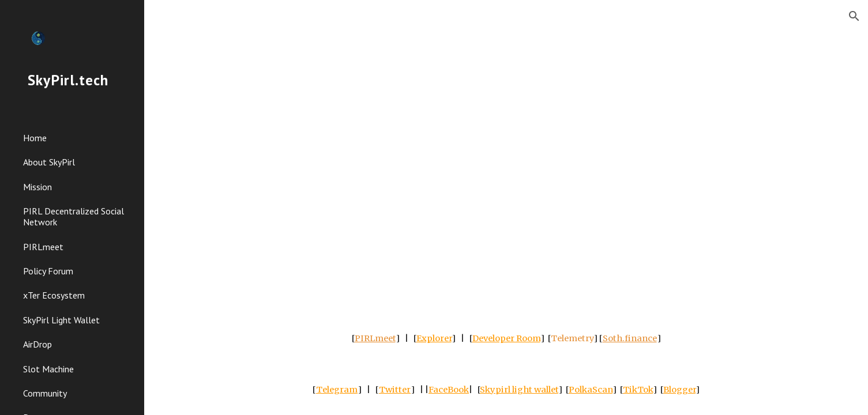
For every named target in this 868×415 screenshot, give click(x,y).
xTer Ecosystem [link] (54, 295)
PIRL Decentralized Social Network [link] (74, 216)
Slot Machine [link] (48, 369)
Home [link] (35, 138)
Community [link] (45, 393)
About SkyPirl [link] (49, 162)
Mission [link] (37, 187)
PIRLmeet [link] (43, 247)
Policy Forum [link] (48, 271)
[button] (854, 16)
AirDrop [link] (37, 344)
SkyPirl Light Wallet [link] (61, 320)
